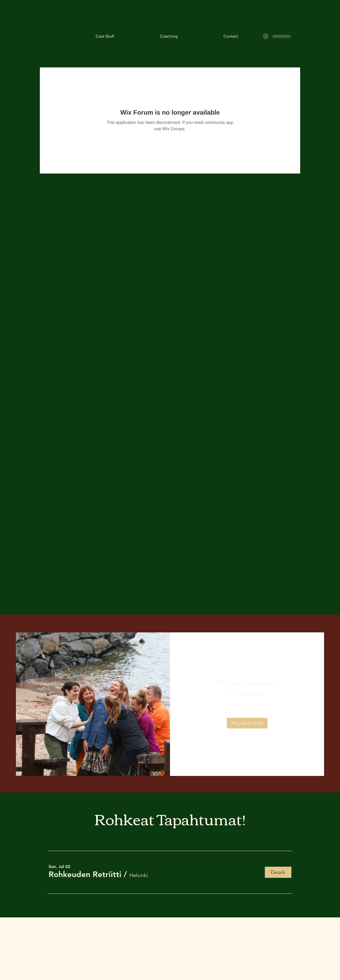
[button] (247, 723)
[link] (247, 688)
